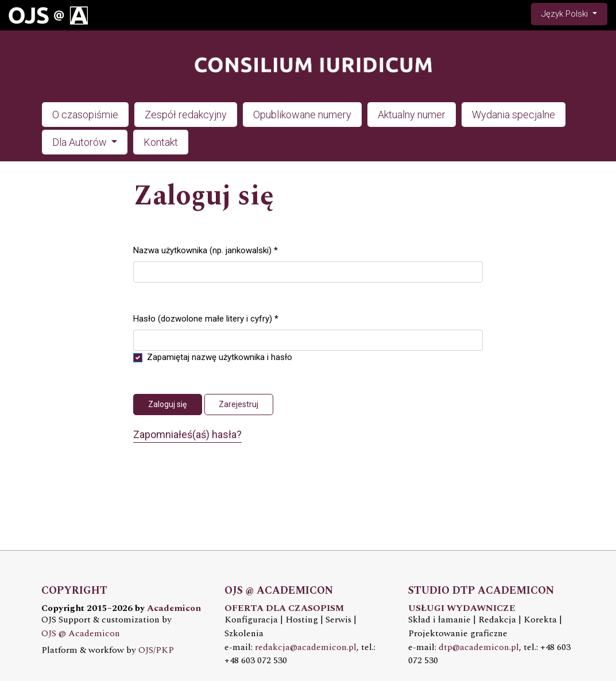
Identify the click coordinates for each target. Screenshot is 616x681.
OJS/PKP (156, 650)
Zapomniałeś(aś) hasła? (187, 434)
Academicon (174, 608)
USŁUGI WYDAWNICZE (462, 608)
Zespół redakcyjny (186, 115)
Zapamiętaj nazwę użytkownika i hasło (220, 357)
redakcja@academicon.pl (306, 647)
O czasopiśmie (85, 115)
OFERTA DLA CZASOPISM (284, 608)
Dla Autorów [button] (81, 142)
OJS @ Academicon (81, 634)
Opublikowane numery (302, 115)
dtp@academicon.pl (479, 647)
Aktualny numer (412, 115)
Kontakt (161, 142)
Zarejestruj (239, 404)
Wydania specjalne (514, 115)
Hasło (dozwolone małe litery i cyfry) (206, 318)
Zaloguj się (167, 404)
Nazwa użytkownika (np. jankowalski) (206, 250)
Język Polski (574, 13)
